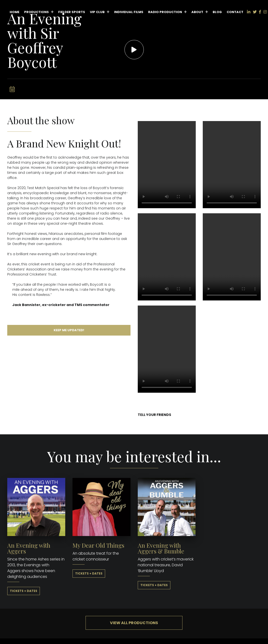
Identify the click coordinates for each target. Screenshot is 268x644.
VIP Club (97, 12)
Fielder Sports (72, 12)
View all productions (134, 623)
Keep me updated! (69, 330)
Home (14, 12)
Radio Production (165, 12)
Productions (36, 12)
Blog (217, 12)
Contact (235, 12)
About (197, 12)
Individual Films (129, 12)
